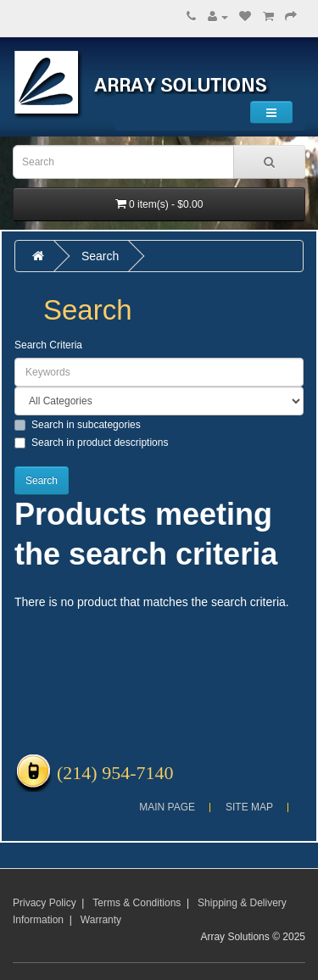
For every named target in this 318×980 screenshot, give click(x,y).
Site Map (249, 807)
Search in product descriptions (91, 443)
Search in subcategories (78, 425)
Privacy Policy (45, 903)
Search (100, 256)
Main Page (167, 807)
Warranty (101, 920)
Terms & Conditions (137, 903)
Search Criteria (48, 345)
